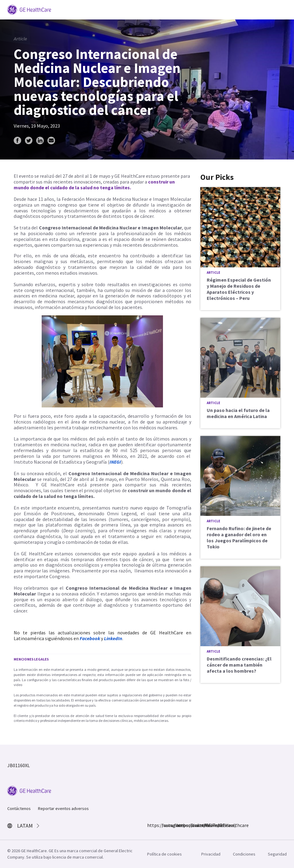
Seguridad (277, 854)
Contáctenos (19, 808)
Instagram (165, 825)
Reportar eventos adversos (63, 808)
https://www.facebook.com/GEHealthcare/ (151, 825)
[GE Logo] (29, 9)
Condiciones (244, 854)
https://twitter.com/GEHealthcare (180, 825)
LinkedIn (195, 825)
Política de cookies (164, 854)
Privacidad (211, 854)
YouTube (209, 825)
